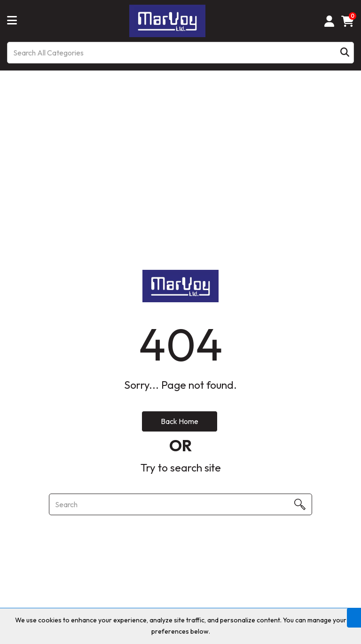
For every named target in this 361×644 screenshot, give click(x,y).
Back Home (180, 421)
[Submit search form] (345, 53)
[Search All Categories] (180, 53)
